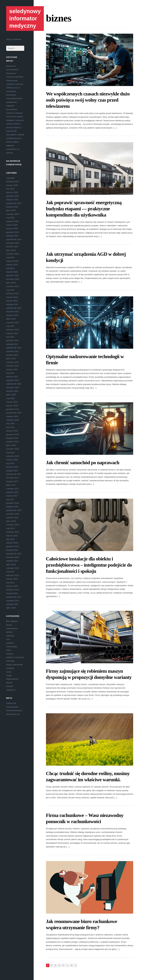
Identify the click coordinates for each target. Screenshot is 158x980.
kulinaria (10, 643)
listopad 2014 (12, 593)
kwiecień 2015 (12, 575)
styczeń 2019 (12, 431)
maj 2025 (10, 218)
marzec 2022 (12, 333)
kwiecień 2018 (12, 456)
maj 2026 (10, 178)
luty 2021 (10, 373)
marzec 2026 (12, 185)
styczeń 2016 (12, 543)
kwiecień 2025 (12, 221)
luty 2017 (10, 499)
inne (8, 639)
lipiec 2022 (11, 319)
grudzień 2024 (12, 232)
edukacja (10, 636)
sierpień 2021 (12, 355)
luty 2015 (10, 583)
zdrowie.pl (11, 690)
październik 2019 (14, 413)
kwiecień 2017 (12, 492)
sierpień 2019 (12, 416)
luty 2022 (10, 337)
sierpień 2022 (12, 315)
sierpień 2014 (12, 604)
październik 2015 (14, 554)
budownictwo (12, 628)
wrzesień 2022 (13, 312)
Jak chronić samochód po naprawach (83, 463)
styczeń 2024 (12, 272)
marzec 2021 (12, 369)
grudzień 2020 (12, 380)
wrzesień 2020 (13, 388)
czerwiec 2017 (13, 489)
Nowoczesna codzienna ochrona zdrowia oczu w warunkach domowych (15, 88)
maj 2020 (10, 398)
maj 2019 (10, 424)
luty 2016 (10, 539)
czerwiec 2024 (13, 254)
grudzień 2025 (12, 196)
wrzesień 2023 (13, 279)
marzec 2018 (12, 460)
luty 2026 (10, 189)
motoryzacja (12, 647)
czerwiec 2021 (13, 362)
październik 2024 (14, 239)
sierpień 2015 (12, 561)
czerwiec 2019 (13, 420)
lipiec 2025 (11, 210)
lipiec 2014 (11, 608)
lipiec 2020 (11, 395)
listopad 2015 (12, 550)
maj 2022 (10, 326)
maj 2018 (10, 453)
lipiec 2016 (11, 521)
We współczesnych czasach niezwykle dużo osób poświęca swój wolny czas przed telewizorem (88, 100)
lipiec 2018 (11, 445)
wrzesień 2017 (13, 478)
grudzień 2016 (12, 503)
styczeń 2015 (12, 586)
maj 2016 (10, 528)
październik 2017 (14, 474)
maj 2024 (10, 258)
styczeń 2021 (12, 377)
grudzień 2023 (12, 275)
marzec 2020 (12, 402)
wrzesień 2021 (13, 351)
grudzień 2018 (12, 434)
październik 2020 (14, 384)
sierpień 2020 (12, 391)
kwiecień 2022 (12, 330)
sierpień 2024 (12, 247)
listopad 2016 (12, 507)
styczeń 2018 (12, 467)
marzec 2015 (12, 579)
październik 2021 (14, 348)
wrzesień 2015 (13, 557)
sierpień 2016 (12, 518)
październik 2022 (14, 308)
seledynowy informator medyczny (25, 18)
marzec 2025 (12, 225)
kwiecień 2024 (12, 261)
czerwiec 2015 (13, 568)
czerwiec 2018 (13, 449)
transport (10, 668)
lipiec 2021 (11, 359)
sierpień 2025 (12, 207)
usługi (9, 675)
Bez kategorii (12, 621)
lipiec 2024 (11, 250)
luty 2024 (10, 268)
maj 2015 (10, 572)
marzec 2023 (12, 297)
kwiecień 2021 (12, 366)
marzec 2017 (12, 496)
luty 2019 (10, 427)
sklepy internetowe (15, 665)
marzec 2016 (12, 536)
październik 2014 (14, 597)
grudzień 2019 (12, 409)
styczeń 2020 (12, 406)
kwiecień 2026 (12, 182)
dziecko (10, 632)
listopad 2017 (12, 471)
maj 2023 (10, 290)
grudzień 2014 (12, 590)
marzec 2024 (12, 265)
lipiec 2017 (11, 485)
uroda (9, 672)
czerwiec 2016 (13, 525)
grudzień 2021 (12, 340)
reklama (10, 654)
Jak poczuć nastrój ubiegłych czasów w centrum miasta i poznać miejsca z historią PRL (15, 124)
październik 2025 (14, 203)
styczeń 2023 (12, 301)
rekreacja (10, 661)
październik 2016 (14, 510)
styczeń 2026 (12, 192)
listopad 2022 (12, 304)
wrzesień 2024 (13, 243)
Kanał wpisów (12, 707)
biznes (9, 625)
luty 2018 (10, 463)
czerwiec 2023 (13, 286)
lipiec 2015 (11, 565)
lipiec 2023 (11, 283)
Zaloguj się (11, 703)
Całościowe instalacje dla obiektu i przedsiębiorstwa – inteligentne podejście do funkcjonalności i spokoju (89, 565)
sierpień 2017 (12, 481)
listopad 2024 (12, 236)
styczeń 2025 (12, 228)
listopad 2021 (12, 344)
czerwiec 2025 (13, 214)
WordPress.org (13, 714)
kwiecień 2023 (12, 293)
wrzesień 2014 (13, 601)
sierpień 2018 (12, 442)
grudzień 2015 (12, 546)
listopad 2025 (12, 200)
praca (9, 650)
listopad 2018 (12, 438)
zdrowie (10, 686)
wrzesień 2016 (13, 514)
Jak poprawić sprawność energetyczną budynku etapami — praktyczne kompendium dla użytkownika (84, 209)
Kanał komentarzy (14, 710)
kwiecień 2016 (12, 532)
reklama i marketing (15, 657)
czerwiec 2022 (13, 323)
